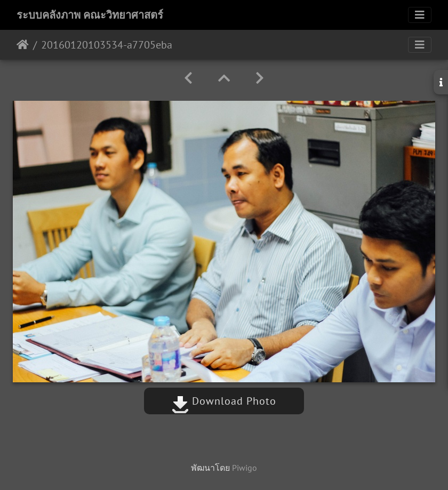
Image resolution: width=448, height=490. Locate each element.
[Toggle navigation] (420, 15)
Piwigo (245, 468)
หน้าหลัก (23, 45)
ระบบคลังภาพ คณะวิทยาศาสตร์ (90, 15)
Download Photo (224, 401)
